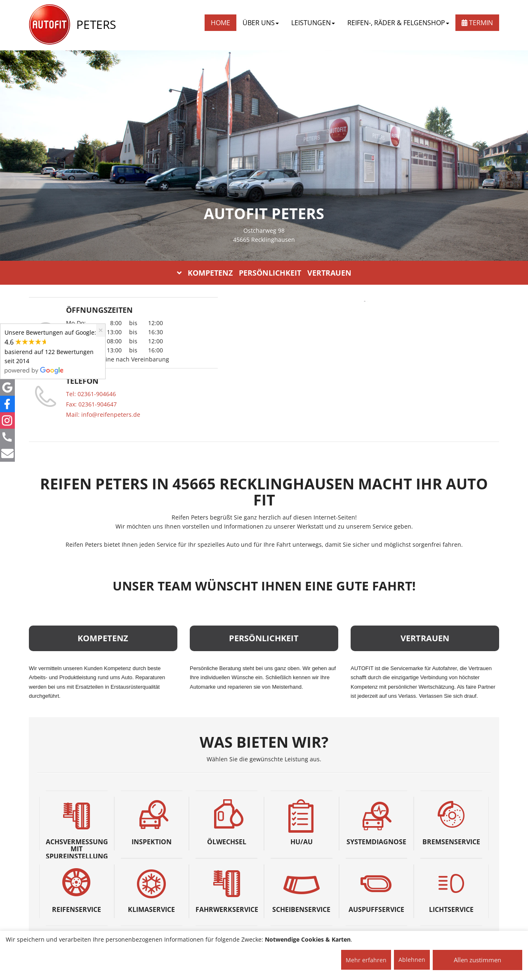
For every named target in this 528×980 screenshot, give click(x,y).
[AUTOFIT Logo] (49, 25)
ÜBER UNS (261, 23)
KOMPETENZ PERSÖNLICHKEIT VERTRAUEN (264, 273)
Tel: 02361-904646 (91, 394)
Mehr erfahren (366, 960)
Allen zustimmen (477, 960)
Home (220, 23)
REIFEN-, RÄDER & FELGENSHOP (398, 23)
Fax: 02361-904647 (91, 404)
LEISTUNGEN (313, 23)
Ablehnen (412, 960)
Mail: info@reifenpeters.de (103, 414)
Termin (477, 23)
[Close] (101, 330)
